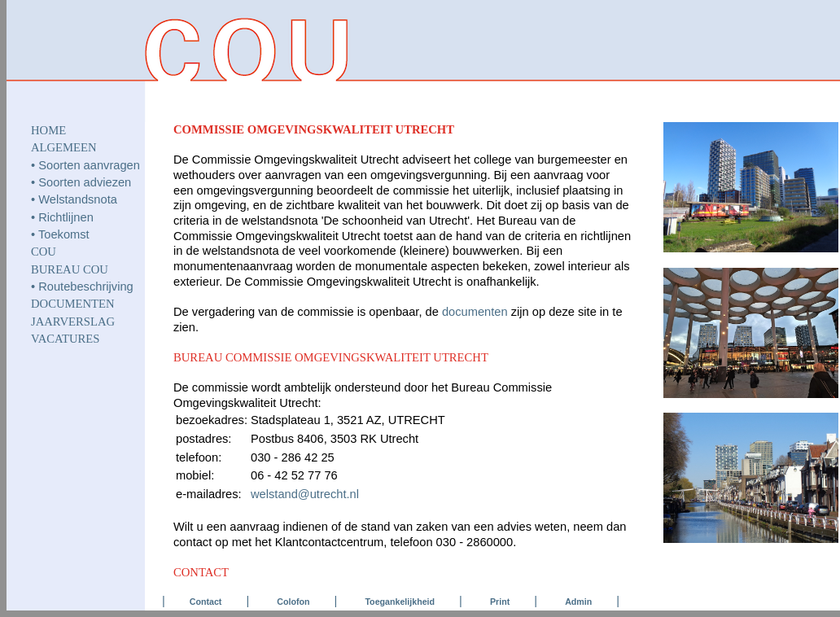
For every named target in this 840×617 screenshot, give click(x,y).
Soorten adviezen (85, 182)
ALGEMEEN (64, 147)
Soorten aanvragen (89, 165)
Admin (578, 602)
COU (44, 252)
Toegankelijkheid (400, 602)
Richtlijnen (66, 217)
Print (500, 602)
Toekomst (64, 234)
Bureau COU (70, 269)
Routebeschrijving (86, 287)
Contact (206, 602)
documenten (475, 312)
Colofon (293, 602)
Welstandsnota (78, 199)
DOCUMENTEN (73, 304)
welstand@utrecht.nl (305, 494)
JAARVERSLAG (73, 322)
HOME (48, 130)
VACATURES (65, 339)
